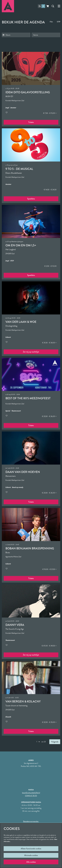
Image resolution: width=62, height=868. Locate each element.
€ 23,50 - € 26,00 (49, 416)
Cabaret (8, 337)
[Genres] (46, 35)
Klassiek (8, 717)
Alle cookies (31, 862)
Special (8, 411)
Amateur (13, 108)
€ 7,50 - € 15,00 (50, 113)
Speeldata (31, 199)
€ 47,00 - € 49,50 (49, 646)
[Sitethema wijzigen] (41, 6)
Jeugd (7, 108)
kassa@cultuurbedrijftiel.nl (31, 793)
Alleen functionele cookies (31, 849)
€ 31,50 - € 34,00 (49, 343)
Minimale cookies (31, 855)
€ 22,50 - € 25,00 (49, 722)
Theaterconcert (16, 411)
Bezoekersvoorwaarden (31, 821)
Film (51, 22)
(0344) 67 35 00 (31, 796)
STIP (59, 22)
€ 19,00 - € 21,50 (49, 569)
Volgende (55, 742)
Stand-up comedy (18, 487)
